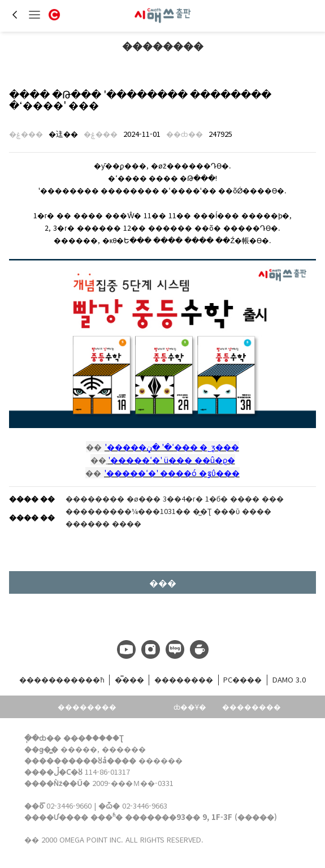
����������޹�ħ (62, 679)
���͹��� (135, 707)
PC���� (242, 679)
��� (163, 582)
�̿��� (129, 679)
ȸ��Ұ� (190, 707)
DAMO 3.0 (289, 679)
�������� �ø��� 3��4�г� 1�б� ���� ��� (175, 498)
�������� (163, 45)
